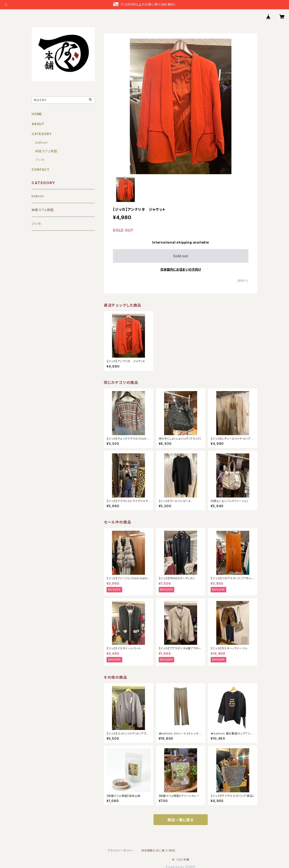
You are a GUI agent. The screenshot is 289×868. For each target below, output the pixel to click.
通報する (243, 281)
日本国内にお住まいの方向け (181, 269)
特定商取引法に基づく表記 (158, 850)
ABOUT (38, 124)
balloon (41, 142)
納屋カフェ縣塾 (46, 151)
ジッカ (40, 160)
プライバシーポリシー (121, 850)
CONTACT (41, 170)
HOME (37, 114)
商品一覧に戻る (181, 820)
